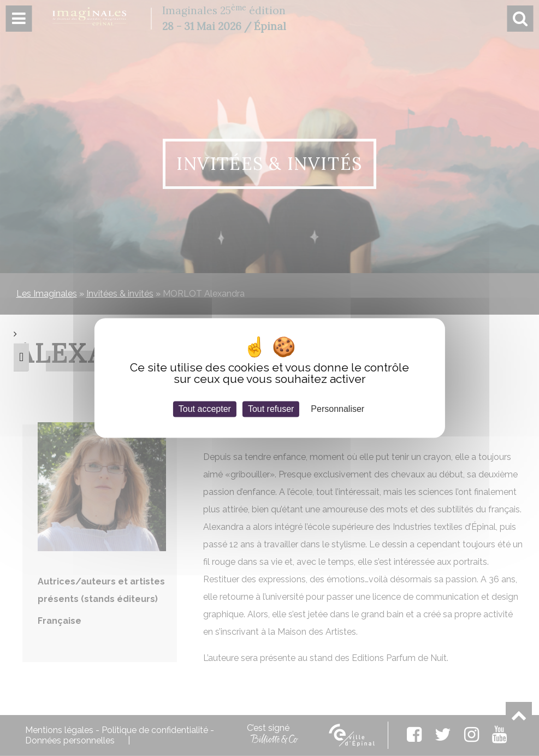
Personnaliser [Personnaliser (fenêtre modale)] (337, 409)
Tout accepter (205, 409)
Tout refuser (271, 409)
